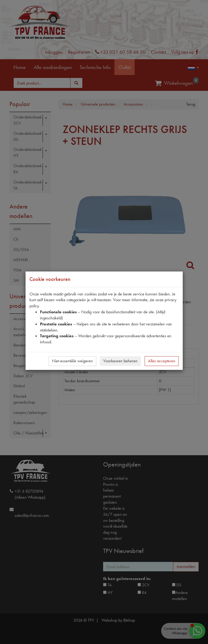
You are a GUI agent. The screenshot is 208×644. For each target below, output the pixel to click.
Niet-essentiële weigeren (72, 361)
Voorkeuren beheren (120, 361)
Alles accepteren (162, 361)
